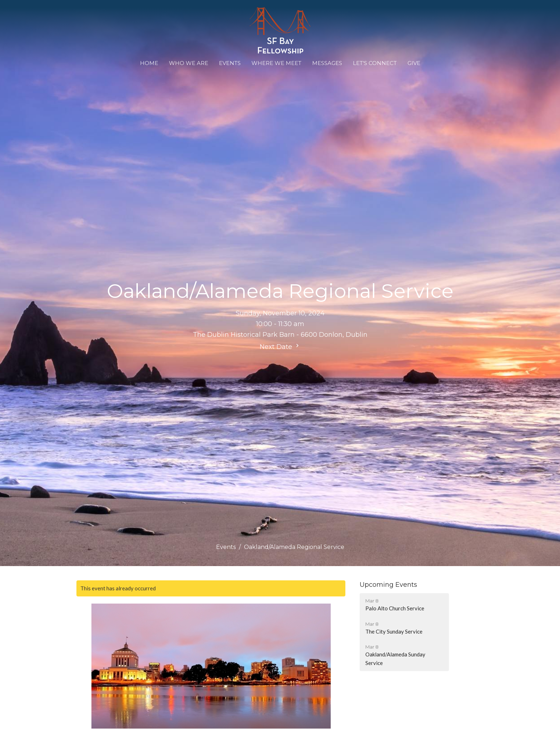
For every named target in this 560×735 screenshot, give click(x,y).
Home (149, 63)
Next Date (280, 346)
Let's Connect (375, 63)
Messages (327, 63)
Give (414, 63)
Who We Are (189, 63)
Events (230, 63)
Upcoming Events (388, 585)
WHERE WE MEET (276, 63)
